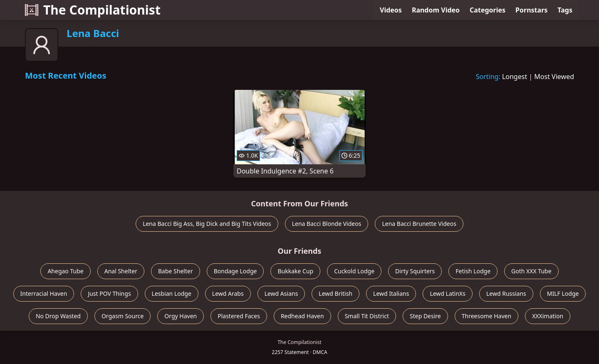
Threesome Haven (486, 316)
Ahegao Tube (65, 271)
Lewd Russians (506, 293)
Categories (488, 10)
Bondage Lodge (235, 271)
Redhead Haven (302, 316)
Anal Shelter (121, 271)
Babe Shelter (176, 271)
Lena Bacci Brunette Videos (419, 224)
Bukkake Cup (295, 271)
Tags (565, 10)
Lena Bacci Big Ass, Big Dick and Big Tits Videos (207, 224)
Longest (515, 77)
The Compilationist (93, 10)
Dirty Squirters (415, 271)
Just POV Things (109, 293)
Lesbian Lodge (172, 293)
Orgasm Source (123, 316)
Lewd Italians (391, 293)
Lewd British (335, 293)
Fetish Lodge (473, 271)
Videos (391, 10)
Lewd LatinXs (448, 293)
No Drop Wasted (58, 316)
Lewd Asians (281, 293)
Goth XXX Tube (531, 271)
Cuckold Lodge (354, 271)
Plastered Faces (239, 316)
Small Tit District (367, 316)
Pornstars (531, 10)
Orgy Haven (181, 316)
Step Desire (425, 316)
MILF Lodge (563, 293)
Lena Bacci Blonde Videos (327, 224)
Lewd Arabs (228, 293)
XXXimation (548, 316)
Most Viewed (554, 77)
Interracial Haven (44, 293)
